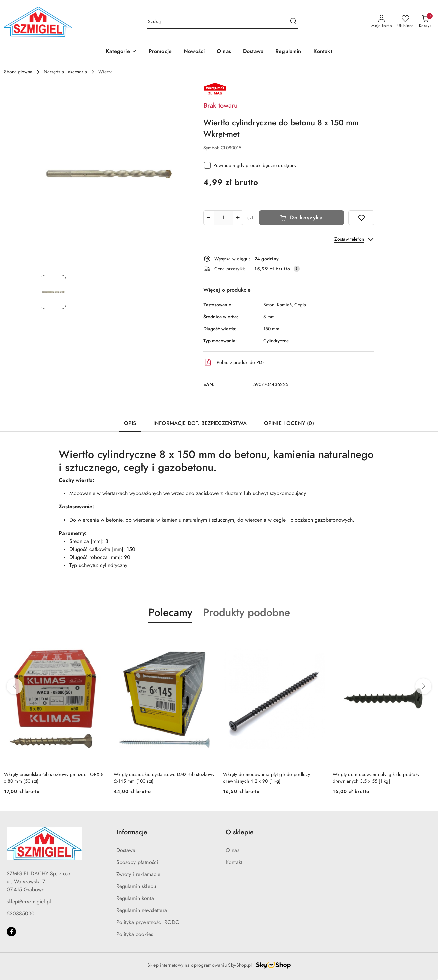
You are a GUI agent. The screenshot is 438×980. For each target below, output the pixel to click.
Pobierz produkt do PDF (234, 362)
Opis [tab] (130, 423)
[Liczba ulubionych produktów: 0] (405, 22)
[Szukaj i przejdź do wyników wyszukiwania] (293, 22)
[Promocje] (160, 52)
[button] (121, 52)
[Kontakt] (323, 52)
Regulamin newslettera (142, 910)
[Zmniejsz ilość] (209, 218)
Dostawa (126, 850)
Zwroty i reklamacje (138, 874)
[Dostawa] (253, 52)
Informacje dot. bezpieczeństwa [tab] (200, 423)
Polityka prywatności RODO (148, 922)
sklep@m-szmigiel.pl (29, 902)
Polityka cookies (135, 934)
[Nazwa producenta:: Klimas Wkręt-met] (215, 88)
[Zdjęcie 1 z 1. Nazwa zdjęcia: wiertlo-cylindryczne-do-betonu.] (53, 292)
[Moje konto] (382, 22)
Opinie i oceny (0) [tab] (289, 423)
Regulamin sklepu (136, 886)
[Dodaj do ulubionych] (361, 218)
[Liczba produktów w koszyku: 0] (425, 22)
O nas (232, 850)
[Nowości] (194, 52)
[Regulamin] (288, 52)
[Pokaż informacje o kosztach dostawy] (297, 269)
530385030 (21, 914)
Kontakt (234, 862)
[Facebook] (11, 932)
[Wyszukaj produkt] (222, 22)
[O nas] (224, 52)
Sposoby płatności (137, 862)
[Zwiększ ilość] (238, 218)
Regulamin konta (135, 898)
